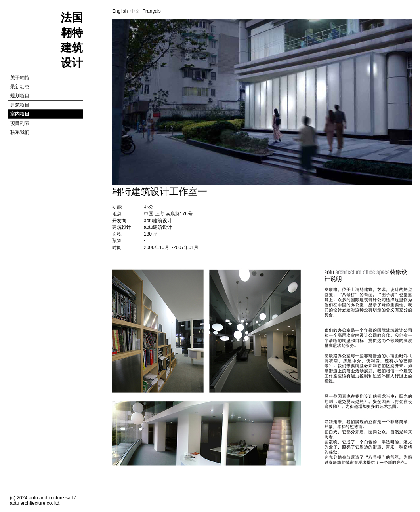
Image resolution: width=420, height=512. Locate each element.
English (120, 11)
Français (152, 11)
